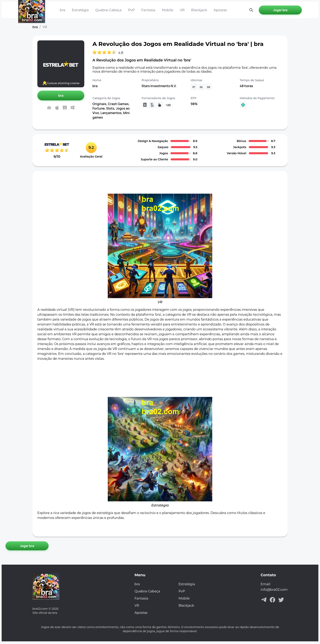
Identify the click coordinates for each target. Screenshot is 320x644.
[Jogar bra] (279, 10)
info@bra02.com (274, 591)
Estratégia (80, 10)
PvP (130, 10)
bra (62, 10)
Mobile (166, 10)
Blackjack (197, 10)
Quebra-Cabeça (108, 10)
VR (180, 10)
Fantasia (147, 10)
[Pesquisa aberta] (248, 10)
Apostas (217, 10)
